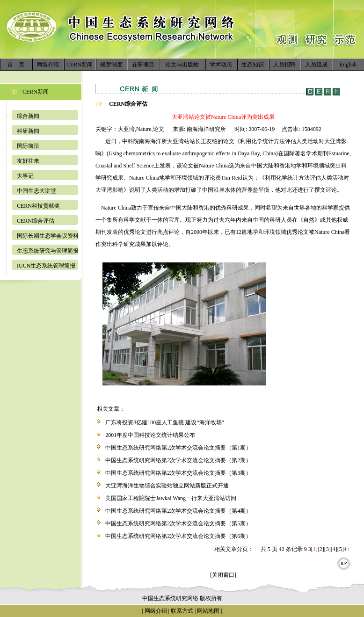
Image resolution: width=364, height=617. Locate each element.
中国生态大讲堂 (36, 191)
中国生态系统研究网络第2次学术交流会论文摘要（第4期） (178, 511)
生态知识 (253, 65)
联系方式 (181, 611)
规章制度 (111, 65)
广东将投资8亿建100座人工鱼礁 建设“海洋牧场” (165, 422)
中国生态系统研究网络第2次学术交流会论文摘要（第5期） (178, 523)
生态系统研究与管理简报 (48, 251)
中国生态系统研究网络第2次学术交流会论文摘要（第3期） (178, 473)
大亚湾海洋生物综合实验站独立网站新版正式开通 (167, 486)
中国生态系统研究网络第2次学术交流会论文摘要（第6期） (178, 536)
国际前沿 (28, 146)
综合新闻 (28, 116)
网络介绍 (48, 65)
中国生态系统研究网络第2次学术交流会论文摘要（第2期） (178, 460)
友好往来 (28, 161)
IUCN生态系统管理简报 (46, 266)
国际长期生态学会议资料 (48, 236)
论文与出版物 (182, 65)
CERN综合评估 (36, 221)
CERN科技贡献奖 (38, 206)
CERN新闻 (80, 65)
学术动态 (221, 65)
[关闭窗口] (223, 575)
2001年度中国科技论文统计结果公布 (150, 435)
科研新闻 (28, 131)
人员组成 (316, 65)
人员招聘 (284, 65)
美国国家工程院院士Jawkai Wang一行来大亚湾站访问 (171, 498)
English (348, 65)
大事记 (25, 176)
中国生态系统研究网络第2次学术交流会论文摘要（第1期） (178, 448)
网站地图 (208, 611)
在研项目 (143, 65)
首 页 (16, 65)
